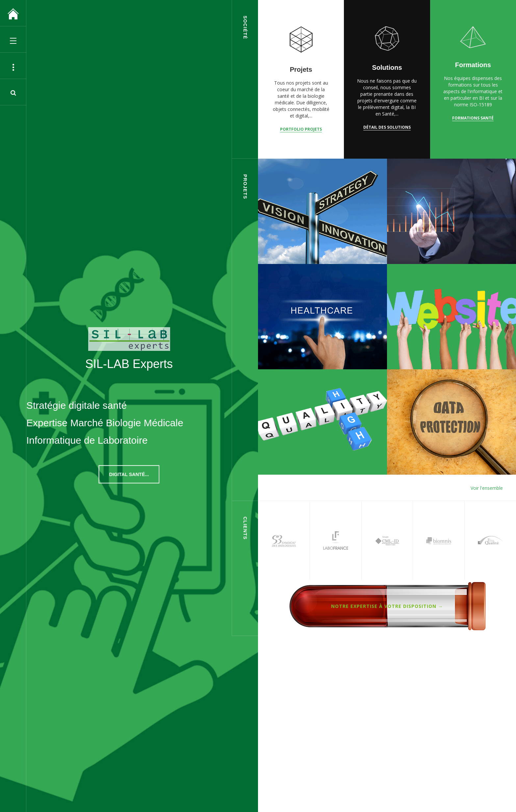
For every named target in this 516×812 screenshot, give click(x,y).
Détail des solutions (387, 127)
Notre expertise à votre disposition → (387, 606)
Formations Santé (473, 118)
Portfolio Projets (301, 129)
